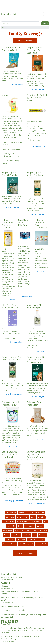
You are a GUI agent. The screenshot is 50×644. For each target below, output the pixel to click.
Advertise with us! (8, 589)
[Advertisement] (25, 6)
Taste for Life (9, 610)
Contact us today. (7, 602)
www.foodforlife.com (41, 146)
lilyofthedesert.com (17, 342)
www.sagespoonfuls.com (14, 501)
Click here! (5, 594)
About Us (5, 586)
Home (4, 28)
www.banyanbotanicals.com (38, 503)
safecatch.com (26, 296)
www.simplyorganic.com (40, 90)
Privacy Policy (6, 624)
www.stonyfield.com (16, 446)
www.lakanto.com (17, 85)
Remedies (22, 610)
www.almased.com (17, 167)
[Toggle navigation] (46, 14)
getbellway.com (9, 300)
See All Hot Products (25, 40)
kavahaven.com (43, 351)
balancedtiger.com (42, 439)
